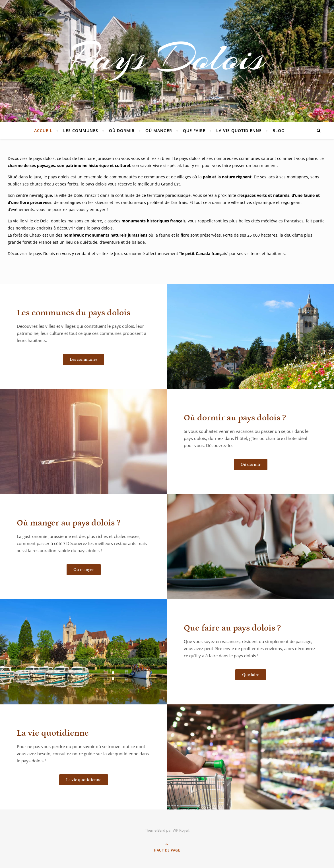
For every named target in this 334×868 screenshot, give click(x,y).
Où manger (159, 131)
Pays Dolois (167, 58)
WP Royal (181, 830)
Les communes (81, 131)
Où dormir (122, 131)
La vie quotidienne (239, 131)
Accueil (43, 131)
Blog (279, 131)
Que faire (194, 131)
